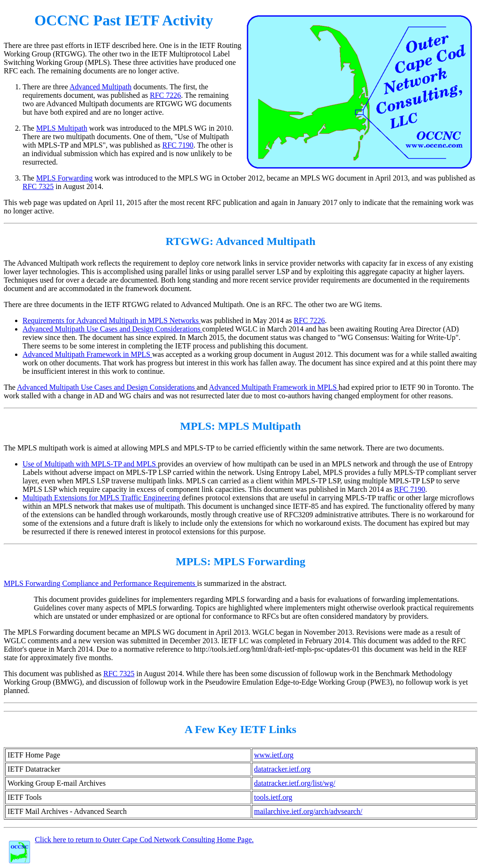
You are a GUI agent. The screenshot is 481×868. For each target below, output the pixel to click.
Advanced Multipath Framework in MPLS (87, 354)
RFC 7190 (178, 145)
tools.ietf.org (273, 797)
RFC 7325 (38, 186)
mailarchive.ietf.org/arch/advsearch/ (308, 811)
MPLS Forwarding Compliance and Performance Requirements (100, 583)
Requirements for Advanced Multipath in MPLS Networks (112, 320)
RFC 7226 (165, 95)
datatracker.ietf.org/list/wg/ (295, 783)
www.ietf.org (274, 755)
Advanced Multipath (101, 87)
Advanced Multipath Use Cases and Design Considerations (112, 329)
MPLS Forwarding (64, 178)
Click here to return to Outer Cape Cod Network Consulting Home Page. (144, 840)
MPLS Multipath (62, 128)
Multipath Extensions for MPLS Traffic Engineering (102, 498)
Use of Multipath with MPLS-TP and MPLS (90, 464)
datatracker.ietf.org (283, 769)
